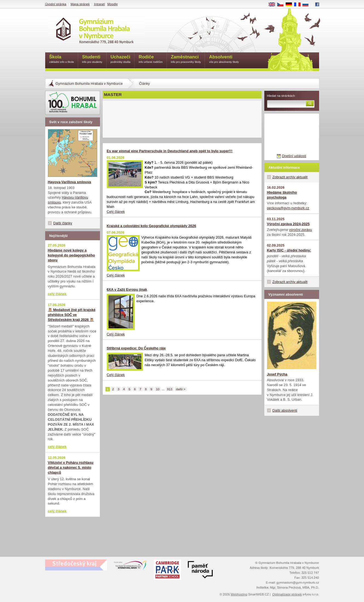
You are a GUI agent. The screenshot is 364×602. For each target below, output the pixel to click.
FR (299, 5)
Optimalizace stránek (287, 594)
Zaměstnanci (186, 59)
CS (282, 5)
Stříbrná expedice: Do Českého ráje (136, 348)
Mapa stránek (80, 4)
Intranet (99, 4)
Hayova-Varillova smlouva (70, 182)
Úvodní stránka (56, 4)
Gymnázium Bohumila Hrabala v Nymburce (89, 84)
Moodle (113, 4)
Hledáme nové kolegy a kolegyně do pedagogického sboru (71, 255)
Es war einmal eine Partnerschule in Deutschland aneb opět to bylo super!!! (170, 151)
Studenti (92, 59)
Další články (63, 223)
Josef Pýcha (277, 374)
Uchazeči (121, 59)
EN (274, 5)
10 (158, 389)
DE (291, 5)
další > (181, 389)
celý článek (57, 294)
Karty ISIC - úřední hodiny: (289, 250)
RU (307, 5)
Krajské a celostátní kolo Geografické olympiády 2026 (151, 226)
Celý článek (116, 212)
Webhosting (239, 594)
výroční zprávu (301, 230)
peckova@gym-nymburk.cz (288, 208)
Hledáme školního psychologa (282, 195)
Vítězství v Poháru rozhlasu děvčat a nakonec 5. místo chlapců (71, 467)
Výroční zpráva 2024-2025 (288, 224)
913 (170, 389)
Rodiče (151, 59)
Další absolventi (285, 410)
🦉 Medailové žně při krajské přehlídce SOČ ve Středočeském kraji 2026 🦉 (72, 315)
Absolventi (224, 59)
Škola (62, 59)
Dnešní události (294, 156)
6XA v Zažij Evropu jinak (127, 289)
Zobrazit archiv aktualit (290, 177)
